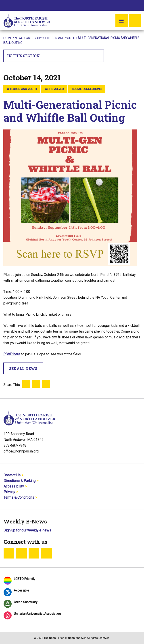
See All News (23, 368)
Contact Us (12, 475)
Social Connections (87, 89)
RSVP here (12, 354)
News (19, 38)
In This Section (54, 56)
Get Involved (54, 89)
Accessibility (14, 486)
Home (8, 38)
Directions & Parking (20, 481)
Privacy (9, 492)
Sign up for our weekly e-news (27, 530)
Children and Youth (59, 38)
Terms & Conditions (19, 497)
